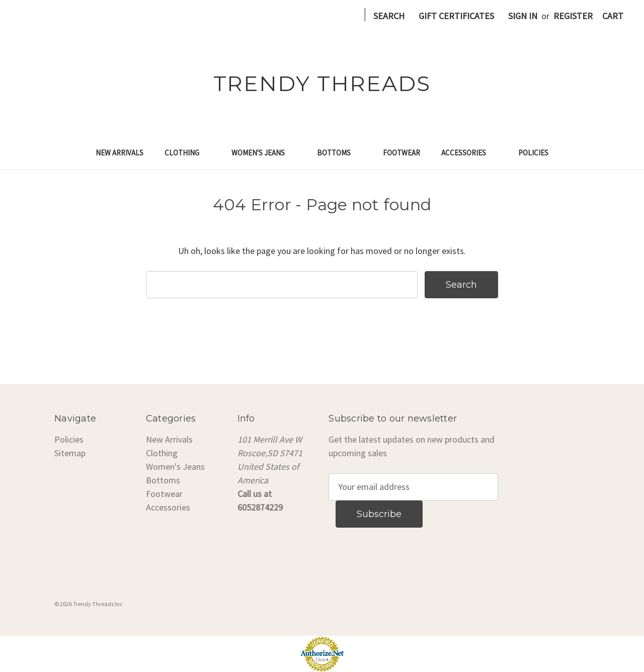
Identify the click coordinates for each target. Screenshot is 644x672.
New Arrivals (119, 153)
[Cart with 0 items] (613, 16)
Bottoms (339, 153)
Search (389, 16)
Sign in (523, 16)
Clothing (187, 153)
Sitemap (70, 453)
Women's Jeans (264, 153)
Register (573, 16)
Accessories (469, 153)
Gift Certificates (456, 16)
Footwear (401, 153)
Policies (533, 153)
